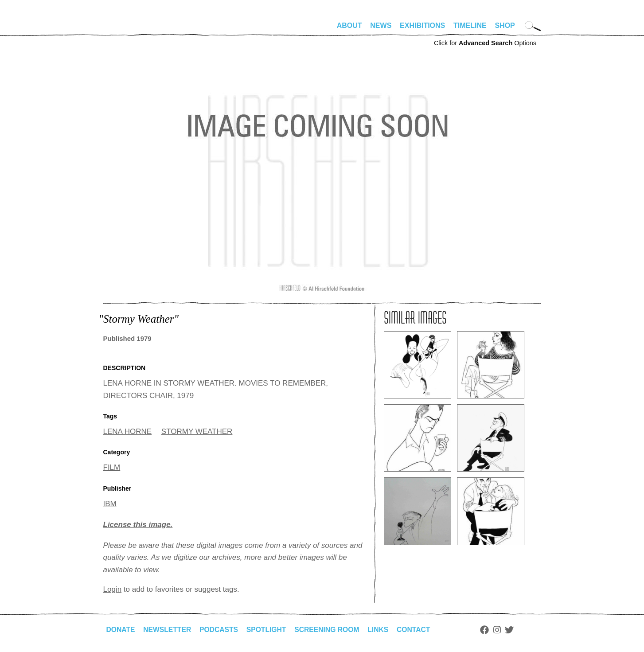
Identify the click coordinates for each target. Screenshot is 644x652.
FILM (112, 467)
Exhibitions (422, 25)
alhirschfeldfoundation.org (130, 29)
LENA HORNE (128, 431)
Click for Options (485, 43)
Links (383, 630)
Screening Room (331, 630)
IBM (110, 504)
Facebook (490, 630)
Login (113, 589)
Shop (505, 25)
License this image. (138, 525)
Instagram (503, 630)
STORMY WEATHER (197, 431)
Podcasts (221, 630)
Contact (419, 630)
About (349, 25)
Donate (121, 630)
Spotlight (269, 630)
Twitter (515, 630)
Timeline (470, 25)
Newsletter (168, 630)
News (381, 25)
